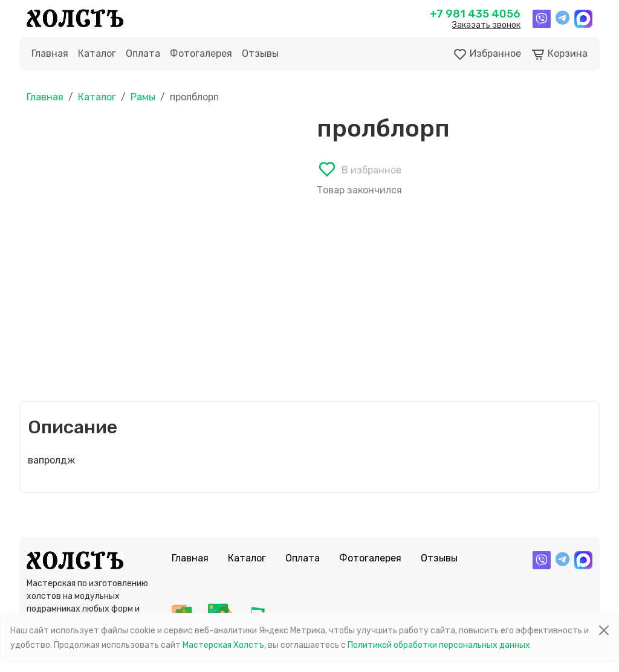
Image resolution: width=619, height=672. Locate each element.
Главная (50, 53)
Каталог (97, 53)
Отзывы (260, 53)
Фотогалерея (201, 53)
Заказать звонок (486, 25)
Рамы (143, 97)
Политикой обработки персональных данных (439, 645)
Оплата (143, 53)
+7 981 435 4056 (475, 14)
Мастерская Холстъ (223, 645)
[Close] (604, 630)
